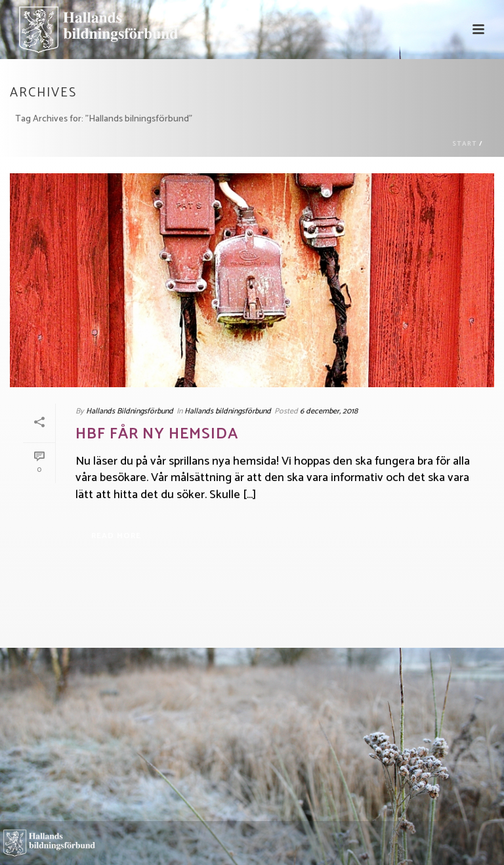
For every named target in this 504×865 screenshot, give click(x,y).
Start (465, 144)
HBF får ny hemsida (157, 434)
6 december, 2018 (329, 411)
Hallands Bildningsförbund (130, 411)
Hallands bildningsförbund (228, 411)
